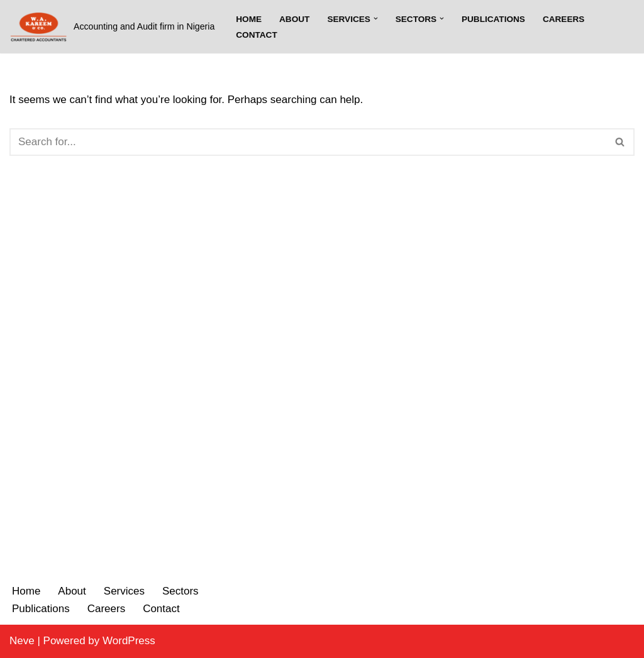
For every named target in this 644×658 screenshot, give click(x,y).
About (294, 19)
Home (249, 19)
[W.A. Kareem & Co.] (112, 27)
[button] (376, 19)
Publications (493, 19)
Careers (563, 19)
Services (124, 591)
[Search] (308, 142)
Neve (22, 641)
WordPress (129, 641)
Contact (256, 35)
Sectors (180, 591)
